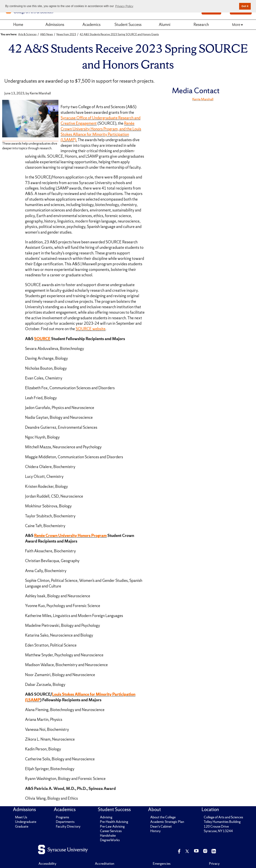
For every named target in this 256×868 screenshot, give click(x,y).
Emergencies (162, 864)
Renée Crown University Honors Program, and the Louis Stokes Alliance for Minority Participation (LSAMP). (101, 132)
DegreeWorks (110, 840)
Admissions (55, 25)
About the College (163, 817)
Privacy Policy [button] (124, 6)
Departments (65, 822)
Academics (91, 25)
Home (18, 25)
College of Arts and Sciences (223, 817)
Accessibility (47, 864)
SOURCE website (91, 329)
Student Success (128, 25)
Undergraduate (26, 822)
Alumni (165, 25)
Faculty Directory (68, 826)
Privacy (214, 864)
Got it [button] (245, 6)
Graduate (22, 826)
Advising (106, 817)
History (155, 831)
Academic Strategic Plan (167, 822)
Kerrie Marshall (203, 99)
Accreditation (105, 864)
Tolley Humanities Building (222, 822)
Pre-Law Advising (112, 826)
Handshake (108, 835)
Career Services (111, 831)
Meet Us (21, 817)
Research (201, 25)
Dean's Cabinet (161, 826)
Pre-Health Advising (114, 822)
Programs (63, 817)
